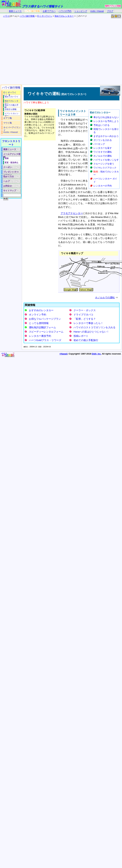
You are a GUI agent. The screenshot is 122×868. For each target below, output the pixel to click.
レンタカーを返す (103, 148)
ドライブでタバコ (83, 315)
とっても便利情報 (39, 323)
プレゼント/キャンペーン (11, 172)
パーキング (99, 144)
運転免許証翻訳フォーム (42, 327)
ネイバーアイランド (12, 128)
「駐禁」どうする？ (85, 319)
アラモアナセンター (72, 213)
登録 (7, 158)
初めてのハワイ (11, 97)
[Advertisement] (31, 52)
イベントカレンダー (11, 114)
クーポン (8, 167)
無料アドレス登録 (113, 6)
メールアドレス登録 (12, 155)
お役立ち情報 (11, 109)
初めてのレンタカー (64, 16)
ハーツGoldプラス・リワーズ (45, 340)
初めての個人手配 (11, 106)
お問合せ (8, 186)
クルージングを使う (104, 164)
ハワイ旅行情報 (32, 11)
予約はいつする (101, 125)
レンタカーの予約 (103, 186)
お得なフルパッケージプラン (45, 319)
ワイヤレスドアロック (105, 168)
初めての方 (9, 177)
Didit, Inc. (97, 354)
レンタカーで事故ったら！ (88, 323)
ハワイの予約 (65, 11)
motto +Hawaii (97, 11)
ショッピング (81, 11)
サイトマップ (10, 191)
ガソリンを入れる (103, 140)
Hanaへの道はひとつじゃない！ (91, 332)
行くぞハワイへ (45, 16)
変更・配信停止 (11, 162)
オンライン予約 (38, 315)
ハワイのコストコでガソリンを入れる (94, 327)
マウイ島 (8, 123)
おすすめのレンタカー (41, 310)
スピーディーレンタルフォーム (46, 332)
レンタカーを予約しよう (106, 121)
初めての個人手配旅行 (86, 340)
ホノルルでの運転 (103, 156)
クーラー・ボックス (85, 310)
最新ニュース (15, 11)
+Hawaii (63, 354)
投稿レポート (81, 336)
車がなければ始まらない (106, 117)
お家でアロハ (49, 11)
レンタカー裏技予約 (40, 336)
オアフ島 (8, 118)
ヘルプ (6, 181)
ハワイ (6, 16)
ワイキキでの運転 (103, 152)
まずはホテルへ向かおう (106, 136)
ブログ (110, 11)
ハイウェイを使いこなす (106, 160)
